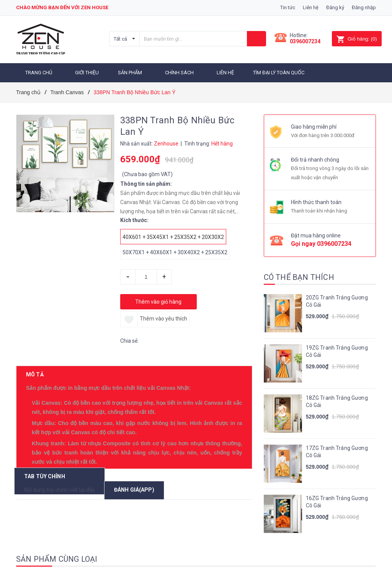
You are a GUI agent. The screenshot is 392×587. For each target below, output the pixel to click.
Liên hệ (311, 7)
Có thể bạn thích (299, 277)
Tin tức (288, 7)
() (357, 39)
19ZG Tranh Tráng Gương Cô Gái (337, 351)
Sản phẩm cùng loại (57, 559)
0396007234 (305, 41)
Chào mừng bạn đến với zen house (62, 7)
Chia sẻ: (129, 340)
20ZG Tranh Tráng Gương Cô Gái (337, 301)
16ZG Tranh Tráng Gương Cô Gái (337, 502)
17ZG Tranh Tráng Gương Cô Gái (337, 451)
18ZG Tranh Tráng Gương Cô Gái (337, 401)
